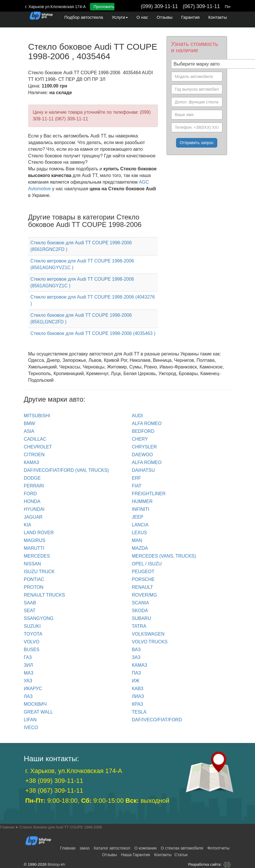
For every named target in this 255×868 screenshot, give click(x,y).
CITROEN (34, 455)
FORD (30, 494)
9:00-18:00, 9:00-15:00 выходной (97, 801)
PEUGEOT (143, 572)
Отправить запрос (197, 143)
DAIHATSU (143, 470)
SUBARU (142, 618)
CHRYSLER (144, 447)
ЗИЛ (29, 665)
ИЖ (136, 681)
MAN (137, 540)
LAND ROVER (39, 533)
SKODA (140, 611)
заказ (85, 848)
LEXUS (139, 533)
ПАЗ (137, 673)
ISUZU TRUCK (39, 572)
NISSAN (33, 564)
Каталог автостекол (112, 848)
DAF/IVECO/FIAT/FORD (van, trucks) (66, 470)
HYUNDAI (34, 509)
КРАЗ (138, 704)
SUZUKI (32, 626)
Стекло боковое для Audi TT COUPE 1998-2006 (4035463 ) (93, 333)
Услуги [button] (120, 17)
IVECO (31, 728)
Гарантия (190, 17)
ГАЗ (28, 657)
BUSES (32, 650)
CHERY (140, 439)
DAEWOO (142, 455)
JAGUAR (33, 517)
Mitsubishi (37, 416)
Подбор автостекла (84, 17)
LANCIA (140, 525)
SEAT (30, 611)
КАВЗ (138, 689)
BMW (30, 423)
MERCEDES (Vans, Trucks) (164, 556)
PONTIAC (34, 579)
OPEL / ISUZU (147, 564)
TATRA (139, 626)
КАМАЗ (32, 462)
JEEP (138, 517)
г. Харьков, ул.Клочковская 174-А (74, 771)
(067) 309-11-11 (201, 6)
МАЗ (29, 673)
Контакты (218, 17)
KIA (28, 525)
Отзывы (165, 17)
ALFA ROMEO (147, 423)
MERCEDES (37, 556)
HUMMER (142, 501)
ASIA (29, 431)
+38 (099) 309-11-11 (54, 781)
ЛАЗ (28, 696)
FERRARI (34, 486)
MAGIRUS (35, 540)
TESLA (139, 712)
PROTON (34, 587)
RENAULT (143, 587)
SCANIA (141, 603)
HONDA (32, 501)
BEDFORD (143, 431)
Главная (68, 848)
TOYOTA (33, 634)
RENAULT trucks (45, 595)
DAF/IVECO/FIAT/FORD (157, 720)
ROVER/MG (144, 595)
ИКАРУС (33, 689)
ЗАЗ (136, 657)
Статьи (181, 855)
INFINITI (141, 509)
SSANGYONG (39, 618)
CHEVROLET (38, 447)
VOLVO (32, 642)
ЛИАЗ (138, 696)
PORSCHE (143, 579)
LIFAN (30, 720)
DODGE (32, 478)
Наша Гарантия (136, 855)
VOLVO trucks (150, 642)
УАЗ (28, 681)
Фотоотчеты (218, 848)
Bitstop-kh (56, 864)
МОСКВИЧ (35, 704)
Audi (137, 416)
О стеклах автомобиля (182, 848)
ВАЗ (136, 650)
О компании (145, 848)
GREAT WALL (38, 712)
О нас (142, 17)
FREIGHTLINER (149, 494)
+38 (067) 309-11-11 (54, 790)
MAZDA (140, 548)
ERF (137, 478)
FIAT (137, 486)
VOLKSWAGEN (148, 634)
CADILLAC (35, 439)
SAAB (30, 603)
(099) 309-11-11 (159, 6)
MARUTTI (34, 548)
